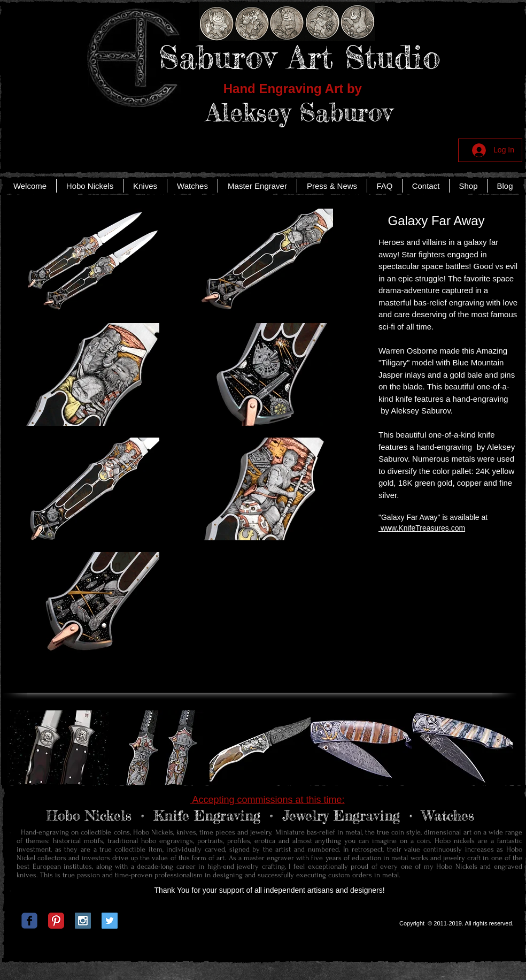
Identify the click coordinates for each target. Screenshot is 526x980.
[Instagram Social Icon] (83, 921)
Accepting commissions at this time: (267, 800)
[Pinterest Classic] (56, 921)
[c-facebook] (29, 921)
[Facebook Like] (261, 923)
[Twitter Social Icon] (110, 921)
